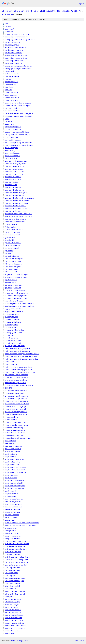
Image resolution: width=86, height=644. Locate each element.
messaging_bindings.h (13, 322)
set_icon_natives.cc (12, 515)
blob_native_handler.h (13, 76)
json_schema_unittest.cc (14, 301)
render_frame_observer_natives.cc (17, 401)
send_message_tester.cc (14, 499)
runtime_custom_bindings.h (15, 430)
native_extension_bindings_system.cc (18, 348)
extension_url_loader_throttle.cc (16, 208)
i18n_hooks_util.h (11, 272)
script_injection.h (11, 478)
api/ (6, 24)
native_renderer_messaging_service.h (18, 369)
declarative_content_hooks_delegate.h (19, 116)
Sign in (81, 4)
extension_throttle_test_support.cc (17, 201)
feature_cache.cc (11, 224)
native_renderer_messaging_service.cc (19, 367)
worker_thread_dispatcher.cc (15, 626)
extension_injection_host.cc (15, 171)
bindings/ (8, 26)
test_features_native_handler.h (16, 549)
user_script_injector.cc (13, 567)
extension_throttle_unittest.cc (16, 206)
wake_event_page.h (12, 607)
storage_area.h (10, 530)
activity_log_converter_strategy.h (17, 37)
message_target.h (11, 317)
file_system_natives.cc (13, 232)
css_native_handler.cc (13, 108)
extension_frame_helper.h (14, 169)
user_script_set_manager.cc (15, 578)
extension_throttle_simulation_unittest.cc (20, 198)
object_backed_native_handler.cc (17, 375)
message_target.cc (12, 314)
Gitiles (13, 640)
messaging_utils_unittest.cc (15, 332)
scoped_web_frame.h (13, 451)
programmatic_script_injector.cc (17, 396)
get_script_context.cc (13, 245)
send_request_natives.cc (14, 504)
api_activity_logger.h (12, 45)
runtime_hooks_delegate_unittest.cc (18, 438)
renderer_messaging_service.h (16, 414)
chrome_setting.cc (12, 82)
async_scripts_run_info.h (14, 63)
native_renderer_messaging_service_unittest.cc (22, 372)
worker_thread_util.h (12, 634)
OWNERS (8, 388)
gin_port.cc (9, 251)
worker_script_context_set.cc (15, 620)
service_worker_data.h (13, 512)
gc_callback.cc (10, 238)
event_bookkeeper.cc (13, 153)
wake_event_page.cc (12, 604)
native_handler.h (11, 364)
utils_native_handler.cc (13, 583)
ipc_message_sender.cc (13, 285)
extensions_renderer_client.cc (16, 219)
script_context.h (11, 457)
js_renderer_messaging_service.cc (17, 296)
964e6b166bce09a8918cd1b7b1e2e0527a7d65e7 (57, 11)
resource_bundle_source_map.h (16, 425)
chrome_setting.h (11, 84)
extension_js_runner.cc (13, 177)
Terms (26, 640)
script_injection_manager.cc (15, 486)
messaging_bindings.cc (13, 319)
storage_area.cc (11, 528)
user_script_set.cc (11, 573)
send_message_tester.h (13, 501)
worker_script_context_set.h (15, 623)
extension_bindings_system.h (15, 164)
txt (77, 640)
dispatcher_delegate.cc (13, 127)
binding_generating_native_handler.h (18, 69)
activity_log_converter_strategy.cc (17, 34)
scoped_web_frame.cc (13, 449)
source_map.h (10, 520)
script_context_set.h (12, 465)
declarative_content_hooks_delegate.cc (19, 113)
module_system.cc (12, 335)
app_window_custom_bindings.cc (17, 55)
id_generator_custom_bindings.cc (17, 274)
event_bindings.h (11, 150)
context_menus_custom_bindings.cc (18, 103)
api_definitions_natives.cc (14, 50)
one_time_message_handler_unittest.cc (19, 385)
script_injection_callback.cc (15, 480)
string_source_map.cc (13, 536)
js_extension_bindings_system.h (16, 293)
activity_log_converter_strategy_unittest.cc (20, 40)
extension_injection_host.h (15, 174)
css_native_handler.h (12, 111)
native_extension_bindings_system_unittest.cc (21, 359)
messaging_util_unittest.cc (14, 330)
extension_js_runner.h (13, 179)
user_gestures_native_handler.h (16, 565)
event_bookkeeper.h (12, 156)
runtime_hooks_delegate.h (15, 436)
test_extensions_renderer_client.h (17, 544)
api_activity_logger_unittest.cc (16, 47)
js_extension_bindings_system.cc (17, 290)
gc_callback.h (10, 240)
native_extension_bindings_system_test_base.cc (22, 354)
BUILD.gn (9, 79)
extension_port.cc (11, 182)
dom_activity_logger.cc (13, 137)
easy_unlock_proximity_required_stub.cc (19, 142)
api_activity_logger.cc (13, 42)
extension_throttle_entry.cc (15, 187)
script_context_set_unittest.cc (16, 472)
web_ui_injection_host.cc (14, 615)
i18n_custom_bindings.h (14, 261)
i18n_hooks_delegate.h (13, 267)
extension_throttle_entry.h (14, 190)
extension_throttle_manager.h (16, 195)
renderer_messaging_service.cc (16, 412)
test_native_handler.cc (13, 552)
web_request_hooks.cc (13, 610)
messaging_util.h (11, 327)
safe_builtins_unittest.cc (13, 446)
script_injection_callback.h (14, 483)
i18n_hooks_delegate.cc (14, 264)
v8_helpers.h (9, 597)
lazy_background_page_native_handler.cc (20, 303)
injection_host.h (11, 282)
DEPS (7, 119)
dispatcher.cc (10, 121)
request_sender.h (11, 420)
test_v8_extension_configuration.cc (18, 557)
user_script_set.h (11, 575)
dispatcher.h (9, 124)
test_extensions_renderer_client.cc (17, 541)
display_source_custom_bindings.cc (18, 132)
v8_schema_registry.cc (13, 599)
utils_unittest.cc (11, 589)
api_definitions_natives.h (14, 53)
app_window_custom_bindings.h (17, 58)
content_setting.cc (12, 92)
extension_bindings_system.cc (16, 161)
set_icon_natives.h (12, 517)
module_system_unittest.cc (15, 346)
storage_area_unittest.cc (14, 533)
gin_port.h (9, 253)
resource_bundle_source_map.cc (17, 422)
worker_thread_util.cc (13, 631)
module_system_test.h (13, 343)
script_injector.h (11, 491)
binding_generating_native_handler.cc (18, 66)
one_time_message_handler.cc (16, 380)
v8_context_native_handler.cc (15, 591)
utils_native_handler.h (13, 586)
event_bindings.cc (11, 148)
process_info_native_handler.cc (16, 391)
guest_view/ (9, 29)
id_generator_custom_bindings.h (17, 277)
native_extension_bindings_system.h (18, 351)
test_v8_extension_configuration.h (17, 560)
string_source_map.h (12, 538)
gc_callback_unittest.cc (13, 243)
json (82, 640)
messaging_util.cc (11, 325)
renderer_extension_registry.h (16, 409)
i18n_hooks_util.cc (11, 269)
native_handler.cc (11, 362)
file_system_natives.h (13, 235)
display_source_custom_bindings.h (17, 134)
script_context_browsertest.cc (16, 459)
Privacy (20, 640)
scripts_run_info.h (11, 496)
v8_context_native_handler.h (15, 594)
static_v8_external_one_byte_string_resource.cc (22, 523)
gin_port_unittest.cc (12, 256)
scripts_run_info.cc (12, 494)
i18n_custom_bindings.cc (14, 259)
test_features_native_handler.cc (16, 546)
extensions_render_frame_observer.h (18, 216)
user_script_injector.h (13, 570)
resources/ (9, 32)
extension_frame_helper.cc (15, 166)
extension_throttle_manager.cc (16, 193)
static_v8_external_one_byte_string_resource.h (22, 525)
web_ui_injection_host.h (13, 618)
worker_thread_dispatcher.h (15, 628)
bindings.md (9, 71)
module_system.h (11, 338)
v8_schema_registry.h (13, 602)
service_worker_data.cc (13, 509)
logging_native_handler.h (14, 311)
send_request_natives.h (13, 507)
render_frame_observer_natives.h (17, 404)
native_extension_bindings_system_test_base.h (22, 356)
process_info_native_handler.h (16, 393)
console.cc (9, 87)
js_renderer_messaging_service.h (17, 298)
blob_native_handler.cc (13, 74)
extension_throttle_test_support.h (17, 203)
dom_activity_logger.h (13, 140)
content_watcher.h (12, 100)
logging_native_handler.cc (14, 309)
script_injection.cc (11, 475)
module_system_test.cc (13, 340)
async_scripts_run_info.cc (14, 61)
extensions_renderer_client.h (15, 222)
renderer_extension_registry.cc (16, 406)
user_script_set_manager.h (15, 581)
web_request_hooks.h (13, 612)
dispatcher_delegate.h (13, 129)
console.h (9, 90)
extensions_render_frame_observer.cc (19, 214)
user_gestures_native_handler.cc (17, 562)
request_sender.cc (12, 417)
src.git (29, 11)
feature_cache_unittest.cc (14, 230)
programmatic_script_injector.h (16, 399)
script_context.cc (11, 454)
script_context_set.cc (12, 462)
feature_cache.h (11, 227)
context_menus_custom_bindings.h (18, 105)
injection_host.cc (11, 280)
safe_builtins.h (10, 443)
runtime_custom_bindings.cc (15, 428)
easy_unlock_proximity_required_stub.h (19, 145)
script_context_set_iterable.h (15, 470)
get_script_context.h (12, 248)
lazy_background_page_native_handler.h (19, 306)
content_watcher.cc (12, 98)
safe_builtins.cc (10, 441)
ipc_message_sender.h (13, 288)
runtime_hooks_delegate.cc (15, 433)
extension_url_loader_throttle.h (16, 211)
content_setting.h (11, 95)
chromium (7, 11)
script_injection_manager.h (15, 488)
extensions (7, 14)
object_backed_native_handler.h (16, 377)
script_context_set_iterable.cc (16, 467)
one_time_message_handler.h (16, 383)
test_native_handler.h (13, 554)
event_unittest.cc (11, 158)
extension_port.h (11, 185)
